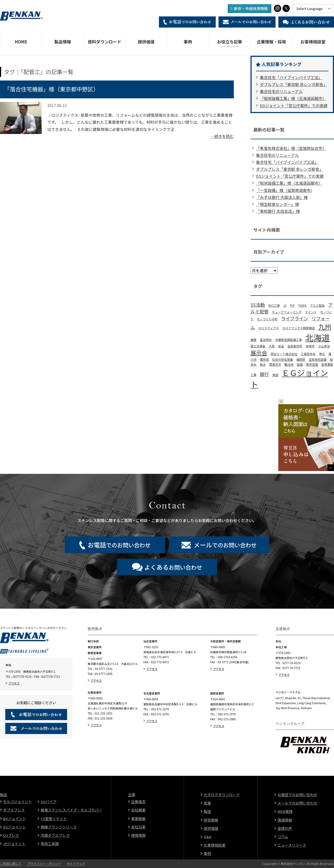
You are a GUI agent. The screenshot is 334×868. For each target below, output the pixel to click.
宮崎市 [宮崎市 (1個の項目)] (310, 346)
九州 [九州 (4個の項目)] (325, 326)
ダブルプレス (14, 810)
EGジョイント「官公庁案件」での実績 (294, 106)
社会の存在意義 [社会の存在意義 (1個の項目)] (283, 359)
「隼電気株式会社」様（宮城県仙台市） (291, 148)
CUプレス (11, 835)
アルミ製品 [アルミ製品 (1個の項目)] (317, 305)
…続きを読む (222, 136)
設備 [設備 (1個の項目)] (300, 364)
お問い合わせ (173, 567)
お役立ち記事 (230, 42)
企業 (132, 795)
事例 (188, 42)
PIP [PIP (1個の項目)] (292, 305)
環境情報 (138, 835)
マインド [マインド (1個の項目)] (311, 312)
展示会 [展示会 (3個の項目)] (259, 353)
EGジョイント (14, 827)
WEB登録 (285, 811)
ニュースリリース (292, 845)
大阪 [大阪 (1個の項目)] (272, 346)
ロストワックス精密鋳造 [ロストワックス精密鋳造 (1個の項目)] (299, 328)
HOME (21, 42)
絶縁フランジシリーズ (59, 827)
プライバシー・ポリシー (44, 864)
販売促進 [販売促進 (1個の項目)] (312, 364)
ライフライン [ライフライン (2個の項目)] (295, 318)
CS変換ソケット (54, 819)
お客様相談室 (313, 42)
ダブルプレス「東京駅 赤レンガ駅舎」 (294, 84)
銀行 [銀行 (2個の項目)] (265, 374)
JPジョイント (14, 844)
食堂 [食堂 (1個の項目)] (275, 375)
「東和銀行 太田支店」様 (278, 211)
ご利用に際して (11, 864)
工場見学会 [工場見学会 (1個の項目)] (308, 354)
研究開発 (211, 820)
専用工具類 (50, 844)
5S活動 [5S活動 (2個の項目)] (258, 305)
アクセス (14, 683)
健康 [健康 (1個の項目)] (253, 340)
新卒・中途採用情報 (251, 8)
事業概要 (138, 819)
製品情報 (63, 42)
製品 (4, 795)
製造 (207, 811)
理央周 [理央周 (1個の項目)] (264, 359)
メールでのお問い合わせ (297, 803)
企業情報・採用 (271, 42)
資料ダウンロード (104, 42)
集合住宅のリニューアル (281, 91)
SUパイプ (48, 802)
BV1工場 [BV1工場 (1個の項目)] (274, 305)
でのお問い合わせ (119, 545)
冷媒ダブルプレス (55, 835)
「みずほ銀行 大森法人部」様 (282, 197)
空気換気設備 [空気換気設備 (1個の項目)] (318, 359)
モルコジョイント (18, 802)
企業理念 (138, 802)
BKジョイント (14, 819)
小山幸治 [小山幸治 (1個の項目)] (324, 346)
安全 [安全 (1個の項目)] (281, 346)
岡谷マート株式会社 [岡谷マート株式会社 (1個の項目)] (284, 354)
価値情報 (285, 820)
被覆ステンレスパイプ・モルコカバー (71, 810)
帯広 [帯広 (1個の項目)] (322, 354)
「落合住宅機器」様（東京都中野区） (51, 89)
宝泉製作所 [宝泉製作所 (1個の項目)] (295, 346)
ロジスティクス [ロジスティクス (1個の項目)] (269, 328)
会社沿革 (138, 827)
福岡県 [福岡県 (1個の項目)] (301, 359)
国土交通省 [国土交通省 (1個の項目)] (258, 346)
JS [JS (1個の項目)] (285, 305)
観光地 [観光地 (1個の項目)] (289, 364)
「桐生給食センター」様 (277, 204)
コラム (283, 837)
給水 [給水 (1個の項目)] (263, 364)
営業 (207, 803)
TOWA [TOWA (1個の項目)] (302, 305)
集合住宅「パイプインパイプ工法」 (291, 77)
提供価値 (146, 42)
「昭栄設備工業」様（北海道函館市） (293, 98)
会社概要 (138, 810)
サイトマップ (76, 864)
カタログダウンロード (222, 795)
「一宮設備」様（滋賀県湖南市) (284, 190)
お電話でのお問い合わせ (297, 795)
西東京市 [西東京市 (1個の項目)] (275, 364)
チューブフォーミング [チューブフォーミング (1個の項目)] (287, 312)
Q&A (207, 837)
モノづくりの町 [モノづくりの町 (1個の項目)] (267, 319)
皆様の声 (285, 828)
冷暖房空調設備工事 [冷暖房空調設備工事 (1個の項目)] (288, 340)
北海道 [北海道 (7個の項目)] (318, 337)
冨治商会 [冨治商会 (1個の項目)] (266, 340)
